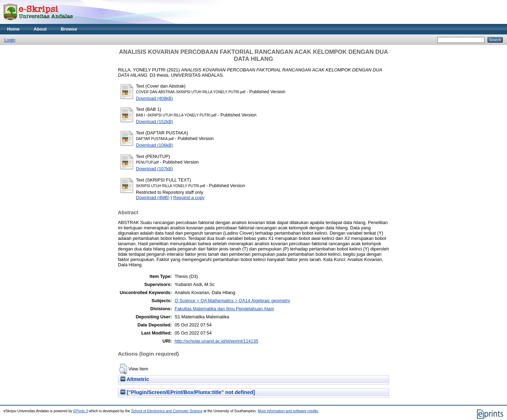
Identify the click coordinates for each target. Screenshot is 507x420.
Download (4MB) (153, 198)
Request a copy (189, 198)
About (40, 29)
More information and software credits (288, 411)
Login (10, 40)
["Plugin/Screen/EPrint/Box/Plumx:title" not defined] (188, 392)
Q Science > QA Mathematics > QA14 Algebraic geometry (232, 301)
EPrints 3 (81, 411)
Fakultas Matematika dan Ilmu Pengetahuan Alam (224, 309)
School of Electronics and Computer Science (167, 411)
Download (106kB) (154, 145)
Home (13, 29)
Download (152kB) (154, 122)
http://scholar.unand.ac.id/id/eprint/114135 (217, 341)
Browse (69, 29)
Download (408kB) (154, 98)
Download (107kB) (154, 169)
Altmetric (135, 379)
